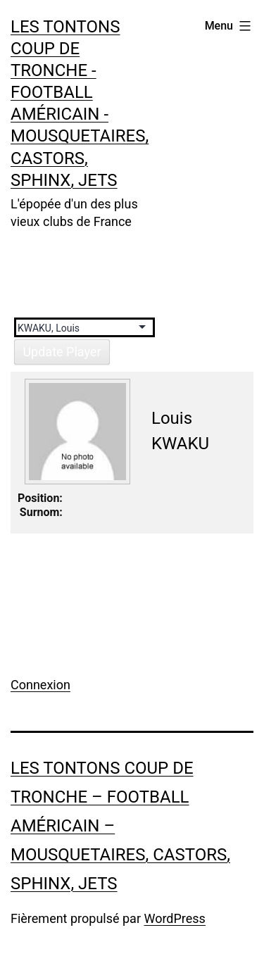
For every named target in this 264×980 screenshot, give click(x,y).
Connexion (40, 685)
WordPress (174, 918)
